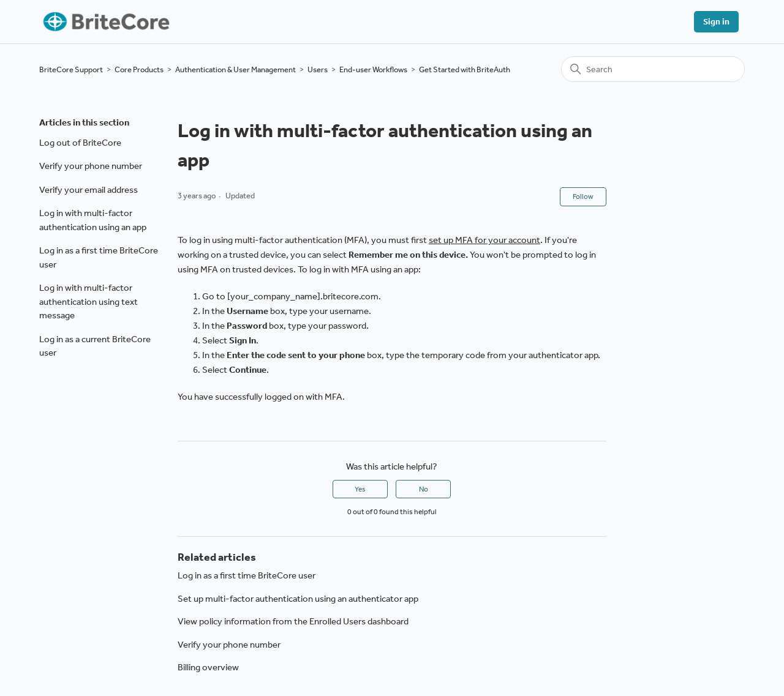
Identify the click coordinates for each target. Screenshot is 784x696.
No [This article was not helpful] (424, 489)
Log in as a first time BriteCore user (99, 257)
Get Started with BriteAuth (465, 69)
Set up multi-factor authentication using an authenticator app (298, 599)
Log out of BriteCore (80, 143)
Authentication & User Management (236, 69)
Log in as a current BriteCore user (95, 346)
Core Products (139, 69)
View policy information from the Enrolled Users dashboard (293, 621)
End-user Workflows (373, 69)
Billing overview (208, 667)
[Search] (653, 69)
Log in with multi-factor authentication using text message (89, 301)
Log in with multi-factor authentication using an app (93, 220)
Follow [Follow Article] (583, 196)
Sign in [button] (716, 22)
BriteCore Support (71, 69)
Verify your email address (89, 190)
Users (318, 69)
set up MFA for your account (484, 240)
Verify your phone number (91, 166)
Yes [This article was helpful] (360, 489)
